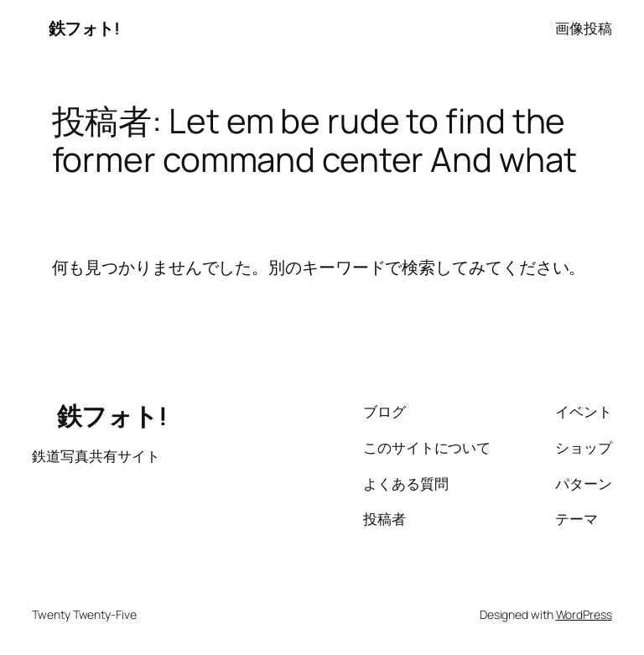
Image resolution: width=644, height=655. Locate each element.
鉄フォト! (75, 28)
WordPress (584, 614)
